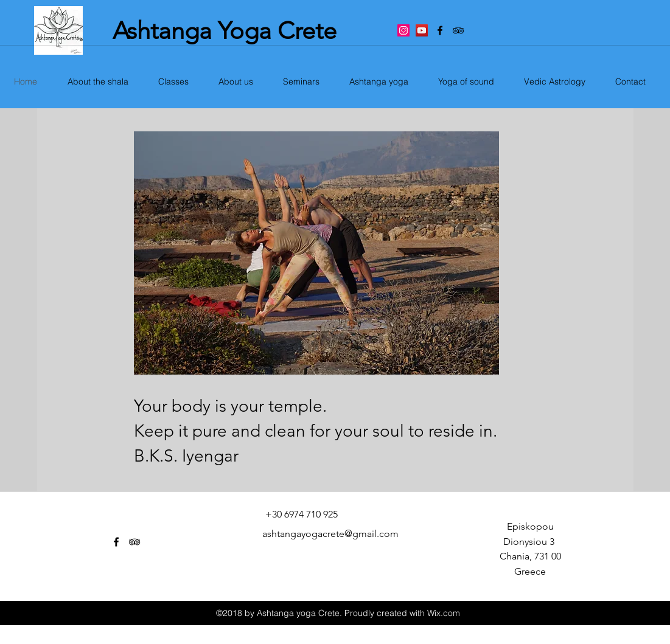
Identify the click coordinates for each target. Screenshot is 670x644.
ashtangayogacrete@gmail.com (330, 534)
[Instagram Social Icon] (403, 30)
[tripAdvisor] (458, 30)
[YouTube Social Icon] (422, 30)
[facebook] (440, 30)
